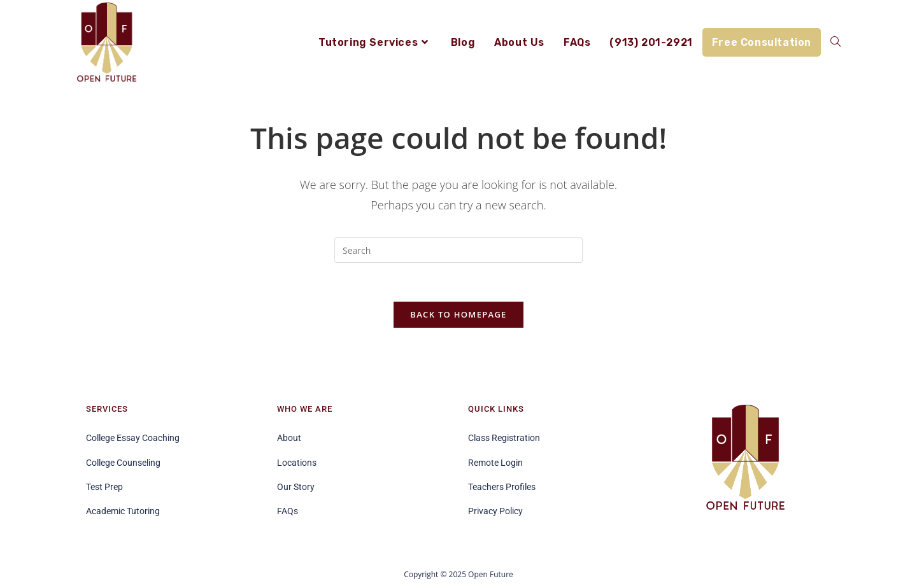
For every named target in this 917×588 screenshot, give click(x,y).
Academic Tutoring (123, 511)
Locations (297, 463)
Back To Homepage (458, 314)
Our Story (296, 487)
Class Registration (504, 438)
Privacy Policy (495, 511)
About (289, 438)
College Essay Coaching (133, 438)
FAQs (288, 511)
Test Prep (104, 487)
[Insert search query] (458, 250)
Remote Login (495, 463)
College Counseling (123, 463)
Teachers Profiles (502, 487)
